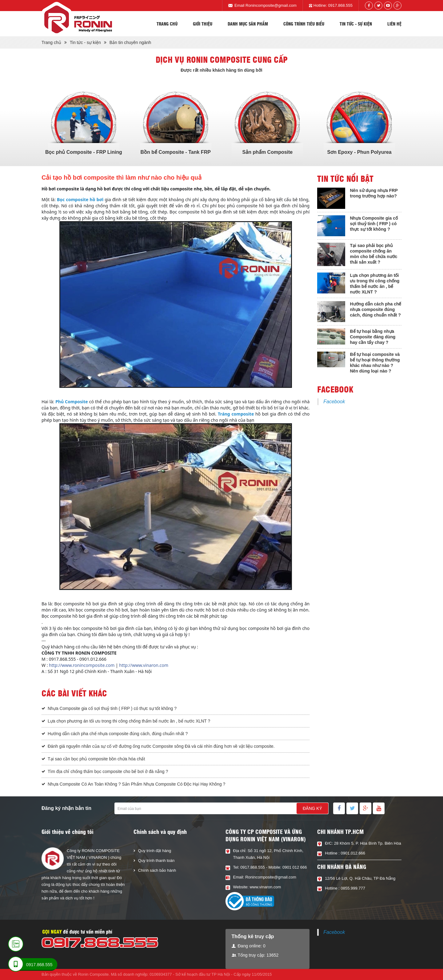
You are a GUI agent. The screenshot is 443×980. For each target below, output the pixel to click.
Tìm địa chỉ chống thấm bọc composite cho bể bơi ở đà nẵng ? (108, 771)
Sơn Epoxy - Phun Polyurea (359, 152)
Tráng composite (236, 414)
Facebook (334, 402)
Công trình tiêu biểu (304, 24)
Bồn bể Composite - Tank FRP (175, 152)
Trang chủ (167, 24)
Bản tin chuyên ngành (130, 42)
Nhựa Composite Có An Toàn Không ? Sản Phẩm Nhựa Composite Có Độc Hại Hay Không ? (136, 784)
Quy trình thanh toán (156, 860)
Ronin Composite (94, 974)
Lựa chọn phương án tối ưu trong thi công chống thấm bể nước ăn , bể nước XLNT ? (129, 721)
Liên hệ (394, 24)
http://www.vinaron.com (144, 665)
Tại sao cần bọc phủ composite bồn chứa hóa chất (96, 759)
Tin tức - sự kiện (356, 24)
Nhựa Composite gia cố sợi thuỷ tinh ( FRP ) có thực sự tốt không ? (112, 708)
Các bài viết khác (74, 693)
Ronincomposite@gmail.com (271, 5)
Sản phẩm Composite (267, 152)
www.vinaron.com (265, 887)
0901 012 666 (295, 867)
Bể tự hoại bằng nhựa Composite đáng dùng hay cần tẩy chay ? (373, 337)
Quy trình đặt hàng (155, 851)
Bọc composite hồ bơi (80, 199)
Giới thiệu (203, 24)
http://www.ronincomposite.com (82, 665)
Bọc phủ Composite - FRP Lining (84, 152)
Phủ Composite (72, 402)
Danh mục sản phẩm (248, 24)
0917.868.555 (340, 5)
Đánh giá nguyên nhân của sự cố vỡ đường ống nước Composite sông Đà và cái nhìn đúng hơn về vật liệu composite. (161, 746)
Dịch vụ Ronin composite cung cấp (222, 59)
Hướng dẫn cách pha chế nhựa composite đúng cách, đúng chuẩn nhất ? (118, 734)
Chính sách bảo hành (157, 870)
